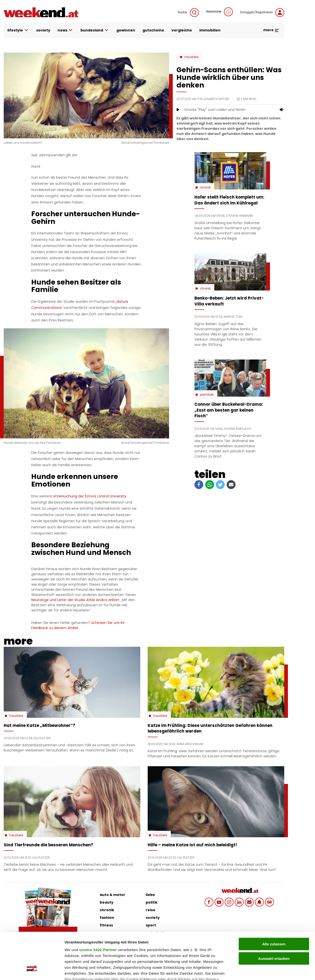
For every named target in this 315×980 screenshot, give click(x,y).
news (65, 30)
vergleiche (182, 30)
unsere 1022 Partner (98, 910)
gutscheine (153, 30)
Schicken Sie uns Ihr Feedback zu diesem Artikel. (78, 625)
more (271, 30)
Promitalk (207, 395)
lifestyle (18, 30)
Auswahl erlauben (274, 918)
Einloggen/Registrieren (262, 13)
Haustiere (191, 57)
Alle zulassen (274, 904)
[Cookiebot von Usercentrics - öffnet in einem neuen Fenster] (32, 970)
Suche (188, 13)
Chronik (205, 187)
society (43, 30)
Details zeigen (262, 970)
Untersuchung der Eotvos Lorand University (90, 496)
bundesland (95, 30)
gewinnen (126, 30)
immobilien (210, 30)
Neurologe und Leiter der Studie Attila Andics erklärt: (76, 600)
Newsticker (220, 12)
